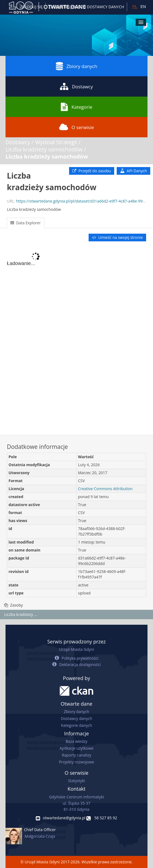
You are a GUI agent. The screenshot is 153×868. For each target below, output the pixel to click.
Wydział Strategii (56, 142)
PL (135, 7)
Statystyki (76, 781)
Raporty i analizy (77, 755)
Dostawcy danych (76, 718)
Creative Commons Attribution (105, 489)
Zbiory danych (77, 66)
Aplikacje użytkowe (77, 748)
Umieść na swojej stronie (117, 237)
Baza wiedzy (76, 741)
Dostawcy (76, 86)
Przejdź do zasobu (92, 171)
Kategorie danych (76, 725)
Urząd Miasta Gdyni (76, 649)
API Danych (133, 171)
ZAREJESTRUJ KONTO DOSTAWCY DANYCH (86, 7)
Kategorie (77, 107)
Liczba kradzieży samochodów (44, 149)
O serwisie (77, 127)
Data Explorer (26, 223)
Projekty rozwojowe (76, 762)
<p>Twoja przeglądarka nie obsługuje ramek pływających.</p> (76, 339)
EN (143, 7)
